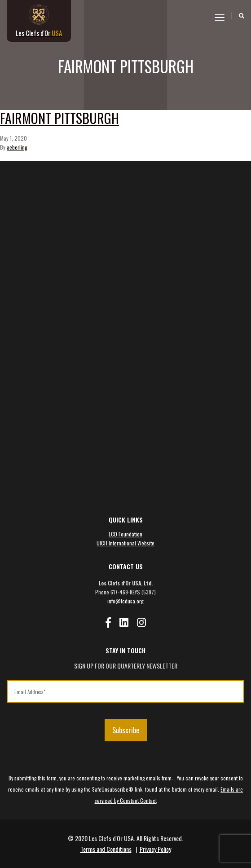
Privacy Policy (155, 849)
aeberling (17, 147)
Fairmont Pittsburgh (59, 118)
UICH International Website (125, 543)
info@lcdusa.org (125, 601)
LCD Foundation (125, 534)
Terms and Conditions (106, 849)
